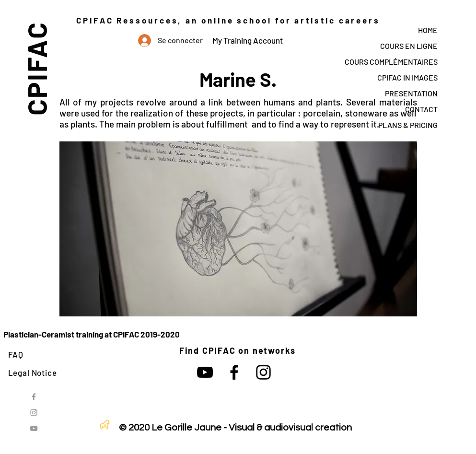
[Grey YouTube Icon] (34, 428)
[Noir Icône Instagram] (263, 372)
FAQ (16, 354)
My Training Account (248, 40)
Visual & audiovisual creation (290, 428)
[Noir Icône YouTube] (205, 372)
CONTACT (421, 109)
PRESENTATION (411, 93)
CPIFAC (36, 68)
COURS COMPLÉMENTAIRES (391, 62)
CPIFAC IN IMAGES (407, 77)
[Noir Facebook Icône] (234, 372)
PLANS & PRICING (408, 125)
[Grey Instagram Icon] (34, 413)
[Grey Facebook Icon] (34, 397)
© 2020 (134, 428)
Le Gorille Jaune (186, 428)
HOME (428, 30)
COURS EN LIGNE (409, 46)
